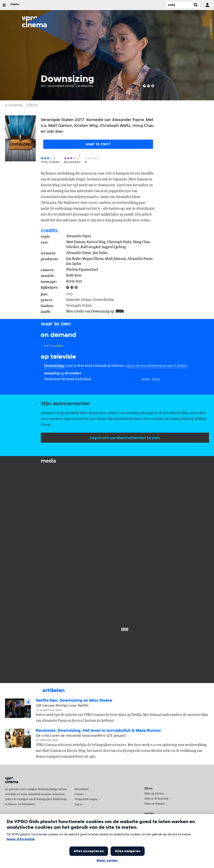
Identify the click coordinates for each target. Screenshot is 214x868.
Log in (78, 804)
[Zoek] (179, 5)
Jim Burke (74, 259)
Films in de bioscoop (156, 799)
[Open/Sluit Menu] (4, 5)
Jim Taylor (100, 253)
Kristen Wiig (96, 242)
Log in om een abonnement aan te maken (156, 366)
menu (15, 4)
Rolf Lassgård (91, 247)
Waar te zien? (98, 144)
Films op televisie (154, 794)
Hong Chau (142, 242)
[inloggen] (207, 5)
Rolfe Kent (74, 275)
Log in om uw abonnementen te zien (125, 438)
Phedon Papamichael (82, 270)
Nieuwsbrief (82, 789)
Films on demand (154, 804)
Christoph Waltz (119, 242)
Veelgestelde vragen (86, 799)
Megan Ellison (93, 259)
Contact (79, 794)
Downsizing (54, 366)
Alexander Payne (79, 236)
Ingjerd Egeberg (114, 247)
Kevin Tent (74, 281)
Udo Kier (73, 247)
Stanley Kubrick (182, 419)
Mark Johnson (116, 259)
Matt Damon (76, 242)
